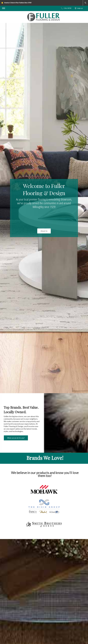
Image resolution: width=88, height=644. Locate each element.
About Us (44, 231)
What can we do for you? (16, 438)
